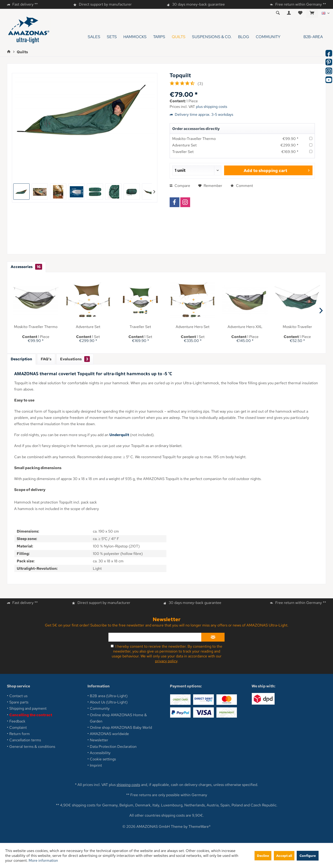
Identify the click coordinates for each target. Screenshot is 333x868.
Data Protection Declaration (113, 747)
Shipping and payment (28, 708)
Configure (308, 856)
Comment (242, 186)
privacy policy (166, 661)
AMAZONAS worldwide (109, 734)
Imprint (96, 765)
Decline (263, 856)
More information (43, 860)
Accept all (284, 856)
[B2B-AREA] (305, 37)
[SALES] (94, 37)
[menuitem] (312, 13)
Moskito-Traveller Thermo (194, 139)
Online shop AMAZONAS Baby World (121, 727)
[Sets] (112, 37)
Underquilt (119, 435)
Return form (20, 734)
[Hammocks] (135, 37)
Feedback (17, 721)
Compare (180, 186)
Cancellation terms (25, 740)
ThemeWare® (200, 827)
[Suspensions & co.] (212, 37)
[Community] (268, 37)
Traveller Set (183, 152)
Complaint (18, 727)
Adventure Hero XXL (245, 327)
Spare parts (19, 702)
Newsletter (99, 740)
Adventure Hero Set (193, 327)
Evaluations (75, 359)
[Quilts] (179, 37)
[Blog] (244, 37)
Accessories (26, 267)
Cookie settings (103, 759)
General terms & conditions (32, 747)
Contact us (18, 696)
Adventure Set (184, 145)
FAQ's (46, 359)
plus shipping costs (212, 107)
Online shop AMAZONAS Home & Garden (118, 718)
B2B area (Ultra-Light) (109, 696)
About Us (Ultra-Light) (109, 702)
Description (21, 359)
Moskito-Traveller (297, 327)
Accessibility (100, 753)
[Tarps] (159, 37)
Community (100, 708)
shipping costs (128, 785)
